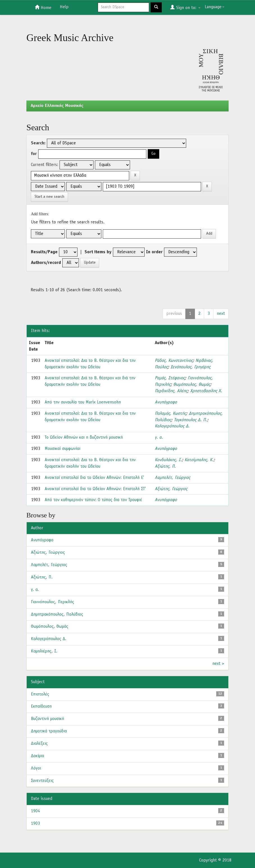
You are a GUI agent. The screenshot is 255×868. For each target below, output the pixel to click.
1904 (35, 811)
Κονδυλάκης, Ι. (168, 460)
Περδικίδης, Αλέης (171, 391)
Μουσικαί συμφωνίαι (62, 449)
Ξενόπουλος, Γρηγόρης (190, 367)
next (221, 314)
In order (154, 252)
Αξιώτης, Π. (165, 466)
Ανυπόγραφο (166, 402)
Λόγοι (36, 768)
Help (64, 7)
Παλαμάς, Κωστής (170, 414)
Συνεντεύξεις (42, 781)
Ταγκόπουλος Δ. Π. (190, 420)
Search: (38, 143)
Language (215, 7)
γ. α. (159, 438)
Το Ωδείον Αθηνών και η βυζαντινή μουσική (84, 438)
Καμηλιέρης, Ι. (44, 651)
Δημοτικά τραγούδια (49, 731)
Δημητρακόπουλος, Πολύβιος (57, 614)
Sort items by (98, 252)
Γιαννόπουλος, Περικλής (53, 602)
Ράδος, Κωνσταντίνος (174, 361)
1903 (35, 824)
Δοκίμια (37, 756)
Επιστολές (40, 694)
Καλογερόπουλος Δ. (172, 426)
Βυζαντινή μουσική (47, 719)
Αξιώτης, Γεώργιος (171, 489)
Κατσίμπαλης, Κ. (199, 460)
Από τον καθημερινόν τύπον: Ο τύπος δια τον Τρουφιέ (93, 500)
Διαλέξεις (39, 744)
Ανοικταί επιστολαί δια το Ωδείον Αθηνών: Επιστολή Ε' (94, 478)
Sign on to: (185, 7)
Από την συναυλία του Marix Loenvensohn (83, 402)
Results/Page (44, 252)
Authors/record (46, 263)
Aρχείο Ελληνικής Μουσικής (57, 106)
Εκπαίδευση (41, 706)
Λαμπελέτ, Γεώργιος (172, 478)
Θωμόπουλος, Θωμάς (192, 385)
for (34, 154)
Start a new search (49, 197)
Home (43, 7)
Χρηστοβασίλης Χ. (206, 391)
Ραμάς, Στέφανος (170, 378)
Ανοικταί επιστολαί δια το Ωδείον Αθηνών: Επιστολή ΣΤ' (95, 489)
